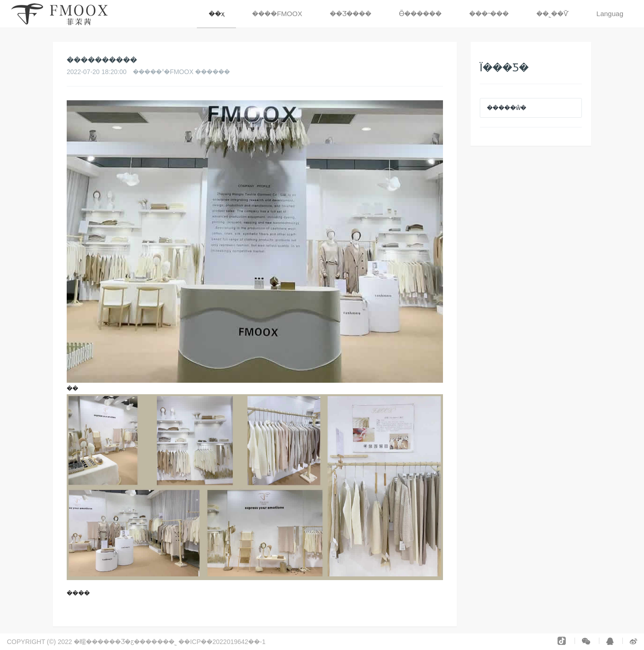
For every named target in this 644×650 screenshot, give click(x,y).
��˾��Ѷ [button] (553, 14)
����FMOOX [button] (277, 14)
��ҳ (217, 14)
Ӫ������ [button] (420, 14)
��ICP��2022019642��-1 (223, 642)
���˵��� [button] (489, 14)
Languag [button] (610, 14)
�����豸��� (294, 642)
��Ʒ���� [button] (351, 14)
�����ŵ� (507, 108)
